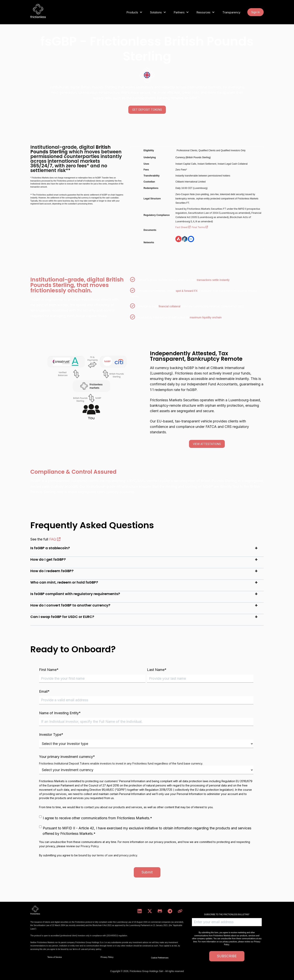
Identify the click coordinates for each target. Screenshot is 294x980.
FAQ (55, 539)
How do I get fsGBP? (48, 559)
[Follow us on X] (150, 911)
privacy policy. (95, 949)
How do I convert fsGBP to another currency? (70, 605)
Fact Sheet (184, 227)
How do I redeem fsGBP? (52, 571)
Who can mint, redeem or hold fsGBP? (64, 582)
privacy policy (128, 855)
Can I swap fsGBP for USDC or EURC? (62, 617)
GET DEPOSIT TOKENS (147, 110)
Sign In (255, 12)
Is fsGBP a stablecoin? (50, 548)
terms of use (105, 855)
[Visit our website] (180, 911)
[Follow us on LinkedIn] (140, 911)
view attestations (207, 444)
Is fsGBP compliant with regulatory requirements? (75, 594)
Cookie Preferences (160, 958)
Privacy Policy (90, 846)
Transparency (231, 12)
